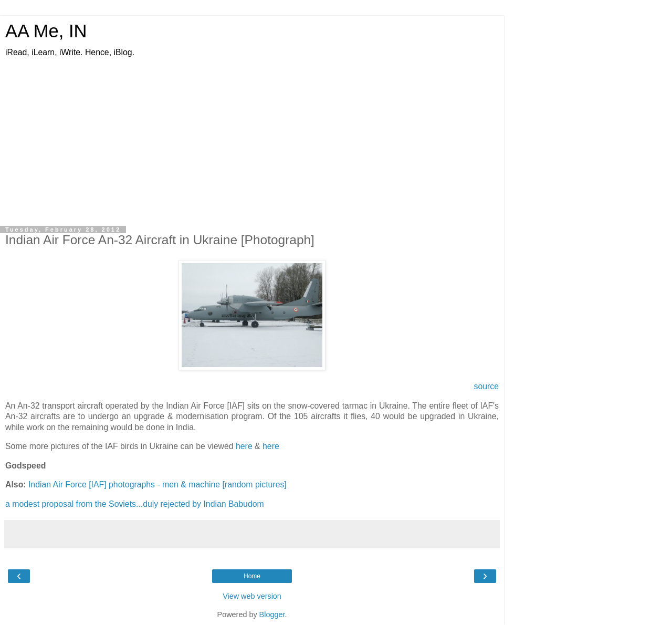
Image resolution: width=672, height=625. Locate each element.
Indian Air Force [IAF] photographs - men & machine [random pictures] (157, 485)
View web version (252, 596)
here (244, 446)
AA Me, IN (46, 31)
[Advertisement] (252, 137)
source (486, 386)
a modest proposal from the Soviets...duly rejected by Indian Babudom (135, 504)
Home (252, 576)
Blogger (272, 614)
